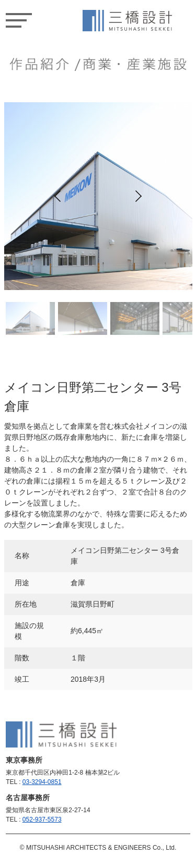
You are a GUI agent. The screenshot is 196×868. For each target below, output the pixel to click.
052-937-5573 (42, 819)
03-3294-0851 (42, 782)
